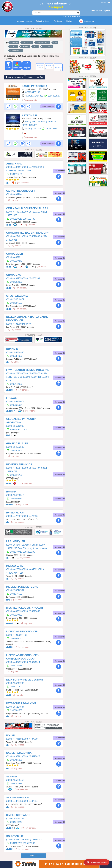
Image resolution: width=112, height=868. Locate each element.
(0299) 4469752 (14, 662)
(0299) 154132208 (15, 840)
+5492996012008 (19, 429)
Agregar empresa (25, 21)
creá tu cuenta (96, 10)
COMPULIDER (15, 254)
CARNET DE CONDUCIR (20, 191)
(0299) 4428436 (48, 122)
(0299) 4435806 (30, 125)
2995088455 (16, 784)
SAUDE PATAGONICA (35, 86)
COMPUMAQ (14, 275)
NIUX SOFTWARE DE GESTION (25, 680)
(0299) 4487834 (30, 801)
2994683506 (16, 450)
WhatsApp (50, 66)
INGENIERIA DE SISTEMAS (22, 587)
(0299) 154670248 (15, 819)
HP (56, 43)
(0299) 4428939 (14, 373)
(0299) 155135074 (15, 401)
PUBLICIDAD (34, 28)
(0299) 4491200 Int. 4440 (18, 324)
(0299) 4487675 (14, 801)
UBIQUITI (25, 47)
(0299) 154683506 (15, 447)
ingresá (107, 10)
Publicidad (104, 3)
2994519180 (51, 129)
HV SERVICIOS (15, 513)
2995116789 (16, 475)
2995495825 (54, 96)
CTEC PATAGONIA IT (18, 296)
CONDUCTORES (43, 43)
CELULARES (47, 47)
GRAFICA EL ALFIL (18, 443)
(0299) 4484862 (30, 569)
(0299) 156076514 (31, 662)
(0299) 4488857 (14, 468)
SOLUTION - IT (15, 836)
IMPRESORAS (16, 50)
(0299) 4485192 (32, 92)
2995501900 (29, 843)
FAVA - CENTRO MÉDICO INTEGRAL (28, 370)
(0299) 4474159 (14, 739)
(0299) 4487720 (30, 739)
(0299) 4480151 (33, 122)
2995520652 (16, 615)
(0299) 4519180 (33, 129)
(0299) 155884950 (15, 352)
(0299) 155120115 (31, 212)
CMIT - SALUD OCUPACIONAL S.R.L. (28, 208)
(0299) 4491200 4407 (17, 635)
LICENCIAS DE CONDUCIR (22, 632)
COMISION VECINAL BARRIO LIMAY (27, 233)
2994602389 (16, 282)
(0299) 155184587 (15, 707)
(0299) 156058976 (31, 373)
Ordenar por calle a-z (35, 77)
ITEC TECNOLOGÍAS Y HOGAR (25, 608)
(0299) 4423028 (14, 569)
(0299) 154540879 (15, 299)
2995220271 (16, 261)
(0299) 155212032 (31, 236)
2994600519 (16, 499)
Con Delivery (58, 68)
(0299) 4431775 (14, 278)
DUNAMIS (12, 349)
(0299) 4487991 (14, 257)
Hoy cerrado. (31, 100)
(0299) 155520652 (31, 611)
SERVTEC (12, 777)
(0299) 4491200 (14, 194)
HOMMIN (11, 492)
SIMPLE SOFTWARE (18, 815)
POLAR (11, 735)
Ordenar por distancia (14, 77)
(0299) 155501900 (33, 840)
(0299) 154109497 (31, 468)
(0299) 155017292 (15, 683)
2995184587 (16, 710)
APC (36, 47)
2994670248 (16, 822)
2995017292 (16, 687)
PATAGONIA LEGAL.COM (21, 703)
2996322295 (29, 552)
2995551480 (29, 219)
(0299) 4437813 (14, 611)
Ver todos (15, 43)
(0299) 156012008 (15, 426)
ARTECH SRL (30, 115)
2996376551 (16, 594)
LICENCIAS (27, 43)
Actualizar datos (43, 21)
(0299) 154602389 (31, 278)
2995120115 (16, 219)
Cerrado (30, 225)
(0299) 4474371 (14, 212)
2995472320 (16, 384)
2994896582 (16, 303)
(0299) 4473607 (14, 516)
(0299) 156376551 (15, 590)
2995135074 (16, 405)
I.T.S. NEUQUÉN (16, 541)
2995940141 (16, 638)
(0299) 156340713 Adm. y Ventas (23, 545)
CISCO (14, 47)
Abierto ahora (40, 66)
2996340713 (16, 552)
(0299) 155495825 (35, 96)
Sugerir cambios (48, 106)
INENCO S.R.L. (15, 566)
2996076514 (16, 666)
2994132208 (16, 843)
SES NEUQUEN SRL (18, 798)
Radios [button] (70, 21)
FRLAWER (12, 398)
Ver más (33, 856)
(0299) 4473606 (30, 516)
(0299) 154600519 (15, 495)
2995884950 (16, 356)
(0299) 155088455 (15, 780)
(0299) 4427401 (14, 236)
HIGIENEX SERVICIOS (19, 464)
